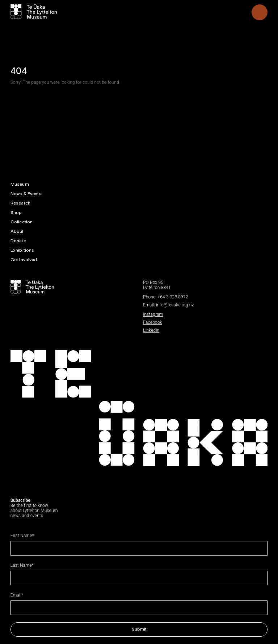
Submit (139, 629)
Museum (20, 184)
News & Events (26, 194)
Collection (22, 222)
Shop (16, 213)
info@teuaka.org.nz (175, 305)
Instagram (153, 314)
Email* (17, 595)
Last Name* (22, 565)
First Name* (22, 536)
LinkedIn (151, 330)
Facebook (153, 322)
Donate (18, 241)
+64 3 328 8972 (173, 297)
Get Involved (24, 260)
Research (20, 203)
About (17, 232)
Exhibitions (22, 250)
